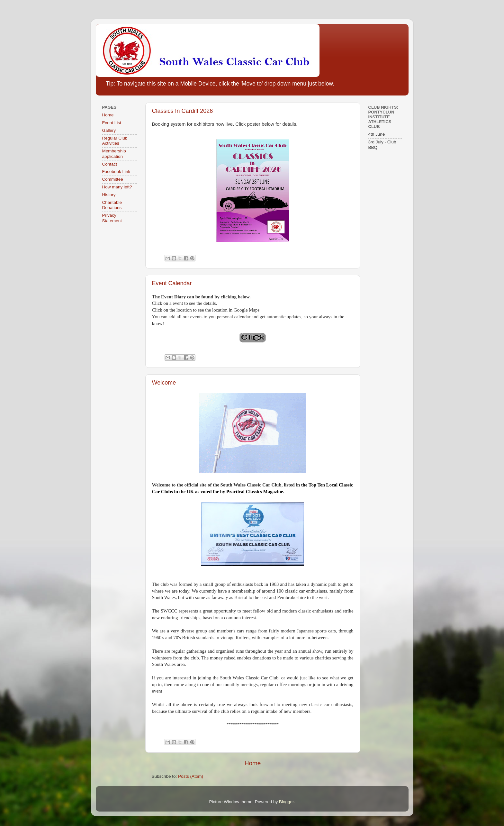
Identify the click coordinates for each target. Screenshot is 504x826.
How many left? (117, 187)
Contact (110, 164)
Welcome (164, 383)
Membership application (114, 154)
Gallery (109, 130)
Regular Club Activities (115, 141)
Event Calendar (172, 283)
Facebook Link (116, 172)
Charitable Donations (112, 205)
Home (253, 763)
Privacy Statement (112, 218)
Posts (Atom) (191, 776)
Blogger (286, 802)
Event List (112, 123)
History (109, 195)
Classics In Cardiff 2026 (183, 111)
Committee (113, 179)
